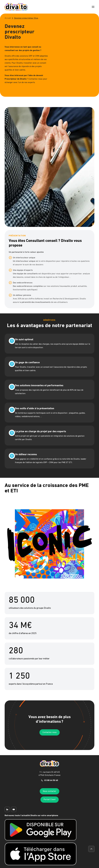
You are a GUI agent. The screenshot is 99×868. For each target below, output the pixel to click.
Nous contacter (49, 791)
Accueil (8, 18)
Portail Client (50, 800)
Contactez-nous (50, 732)
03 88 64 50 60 (51, 780)
